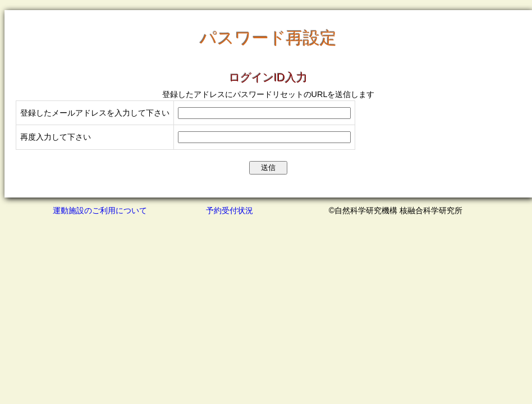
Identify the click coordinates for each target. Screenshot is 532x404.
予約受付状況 (230, 210)
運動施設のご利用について (100, 210)
